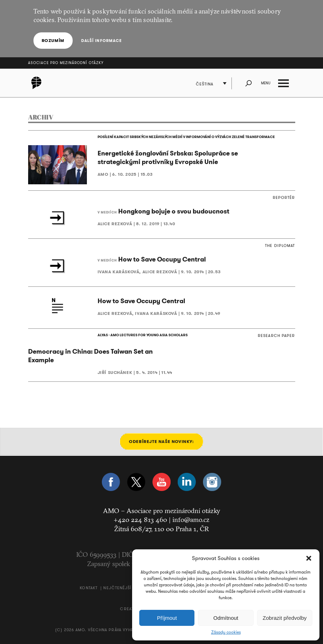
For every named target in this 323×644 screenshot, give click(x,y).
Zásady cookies (226, 632)
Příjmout (167, 618)
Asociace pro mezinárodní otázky (66, 63)
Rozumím (53, 40)
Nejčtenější (117, 588)
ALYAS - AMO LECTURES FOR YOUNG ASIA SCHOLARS (143, 335)
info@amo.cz (191, 519)
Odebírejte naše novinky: (161, 441)
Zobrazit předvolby (285, 618)
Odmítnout (226, 618)
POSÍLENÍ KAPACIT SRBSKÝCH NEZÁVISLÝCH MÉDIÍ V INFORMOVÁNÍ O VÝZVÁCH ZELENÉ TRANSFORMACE (186, 137)
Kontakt (89, 588)
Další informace (102, 41)
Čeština (205, 84)
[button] (309, 558)
